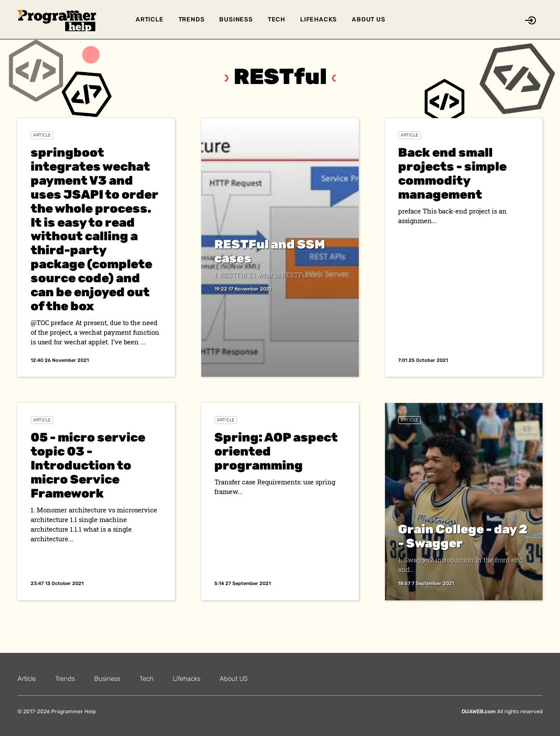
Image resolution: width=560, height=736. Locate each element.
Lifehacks (318, 19)
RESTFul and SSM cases (270, 251)
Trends (192, 19)
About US (368, 19)
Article (150, 19)
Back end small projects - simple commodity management (452, 173)
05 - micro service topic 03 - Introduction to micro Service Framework (88, 465)
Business (236, 19)
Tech (276, 19)
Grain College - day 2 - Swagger (463, 536)
